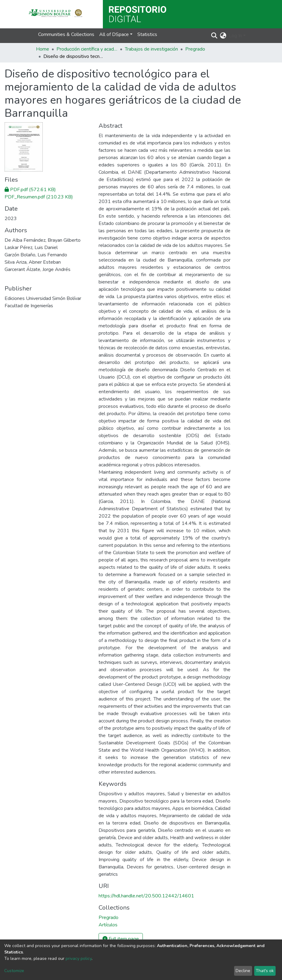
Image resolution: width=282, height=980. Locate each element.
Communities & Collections (66, 34)
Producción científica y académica (87, 49)
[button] (223, 36)
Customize (14, 971)
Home (43, 49)
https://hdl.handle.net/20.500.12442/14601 (146, 896)
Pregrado (195, 49)
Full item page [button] (121, 939)
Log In (235, 36)
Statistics (147, 34)
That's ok (265, 971)
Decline (243, 971)
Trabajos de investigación (151, 49)
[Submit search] (214, 36)
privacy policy (79, 959)
